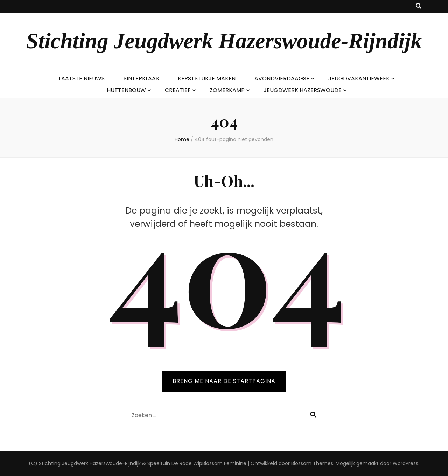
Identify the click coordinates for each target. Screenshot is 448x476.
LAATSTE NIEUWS (82, 79)
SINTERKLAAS (141, 79)
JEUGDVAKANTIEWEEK (359, 79)
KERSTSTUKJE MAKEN (207, 79)
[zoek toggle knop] (419, 6)
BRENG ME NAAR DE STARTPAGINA (224, 381)
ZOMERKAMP (227, 90)
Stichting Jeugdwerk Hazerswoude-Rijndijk (224, 41)
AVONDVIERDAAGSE (282, 79)
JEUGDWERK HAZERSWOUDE (303, 90)
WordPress (405, 463)
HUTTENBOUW (126, 90)
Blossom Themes (312, 463)
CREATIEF (178, 90)
